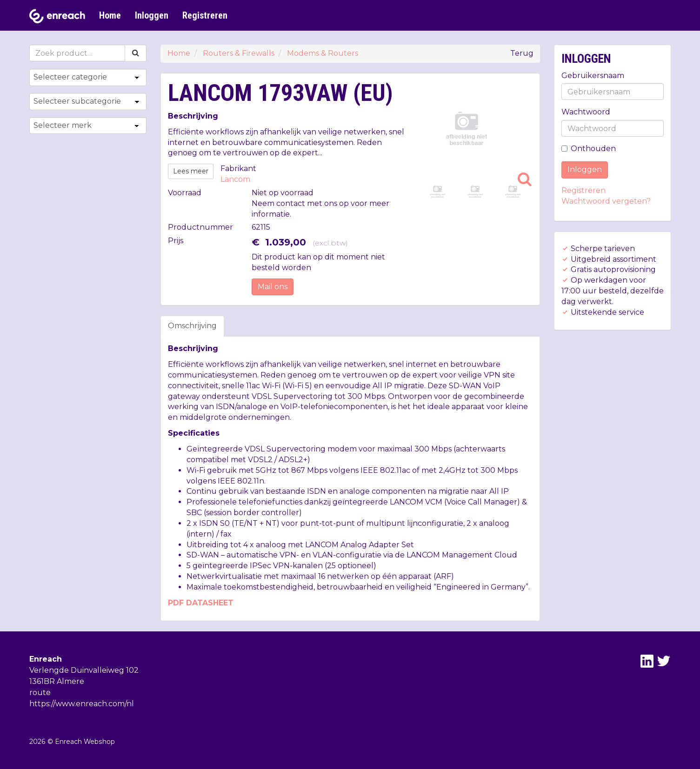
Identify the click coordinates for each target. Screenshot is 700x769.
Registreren (205, 15)
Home (110, 15)
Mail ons (273, 287)
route (40, 693)
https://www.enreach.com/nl (82, 704)
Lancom (235, 179)
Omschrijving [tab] (192, 326)
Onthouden (589, 149)
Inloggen (152, 15)
